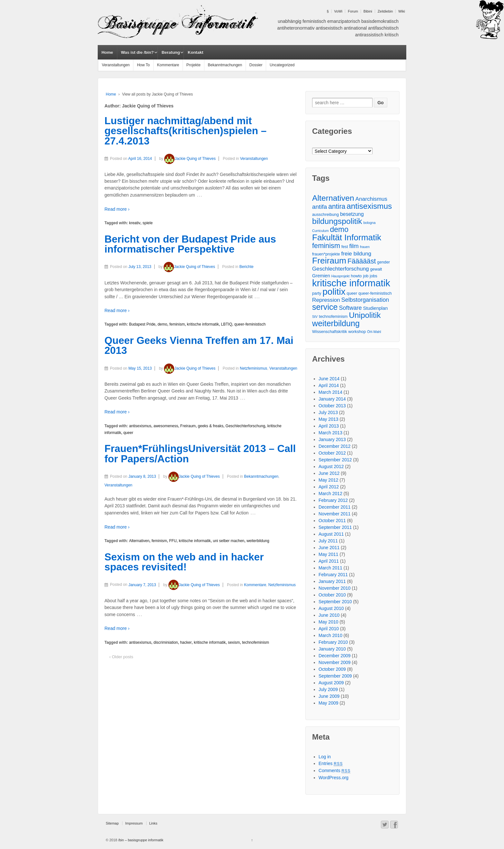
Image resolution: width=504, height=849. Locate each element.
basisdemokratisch (380, 21)
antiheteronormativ (296, 28)
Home (107, 52)
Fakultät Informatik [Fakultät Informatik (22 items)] (347, 238)
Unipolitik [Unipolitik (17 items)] (365, 315)
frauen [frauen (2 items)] (365, 247)
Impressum (134, 823)
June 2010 (329, 615)
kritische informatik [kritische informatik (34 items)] (351, 283)
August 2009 (331, 683)
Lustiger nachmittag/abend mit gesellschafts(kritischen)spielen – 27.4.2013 (185, 131)
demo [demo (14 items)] (339, 230)
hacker (186, 642)
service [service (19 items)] (325, 307)
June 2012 (329, 473)
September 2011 (335, 527)
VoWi (338, 11)
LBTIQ (227, 324)
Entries (331, 763)
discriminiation (166, 642)
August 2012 (331, 466)
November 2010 (335, 588)
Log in (325, 757)
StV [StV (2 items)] (315, 317)
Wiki (402, 11)
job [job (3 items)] (366, 276)
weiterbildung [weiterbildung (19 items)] (336, 323)
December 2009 (335, 656)
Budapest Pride (142, 324)
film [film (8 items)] (354, 246)
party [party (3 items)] (317, 293)
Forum (353, 11)
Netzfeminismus (253, 368)
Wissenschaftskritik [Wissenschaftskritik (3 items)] (330, 332)
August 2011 (331, 534)
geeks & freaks (211, 426)
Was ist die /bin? (137, 52)
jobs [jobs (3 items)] (373, 276)
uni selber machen (229, 541)
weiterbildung (258, 541)
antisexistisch (329, 28)
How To (143, 65)
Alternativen (139, 541)
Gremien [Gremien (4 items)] (321, 276)
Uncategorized (282, 65)
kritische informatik (203, 324)
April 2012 (329, 487)
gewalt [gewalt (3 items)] (376, 269)
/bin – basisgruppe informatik (140, 840)
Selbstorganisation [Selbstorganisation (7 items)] (365, 300)
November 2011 (335, 514)
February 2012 (333, 500)
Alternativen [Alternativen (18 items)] (333, 198)
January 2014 (332, 399)
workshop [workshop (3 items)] (357, 332)
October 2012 (332, 453)
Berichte (247, 267)
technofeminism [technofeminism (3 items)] (333, 316)
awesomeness (166, 426)
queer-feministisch (250, 324)
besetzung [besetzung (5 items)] (352, 214)
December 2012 (335, 446)
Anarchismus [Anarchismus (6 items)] (371, 199)
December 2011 (335, 507)
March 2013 (330, 433)
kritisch (392, 35)
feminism (177, 324)
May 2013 (328, 419)
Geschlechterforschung (245, 426)
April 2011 (329, 561)
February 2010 (333, 642)
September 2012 (335, 460)
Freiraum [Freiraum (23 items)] (329, 261)
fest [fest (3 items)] (345, 247)
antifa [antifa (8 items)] (319, 207)
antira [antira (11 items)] (337, 206)
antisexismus (140, 426)
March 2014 (330, 392)
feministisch (314, 21)
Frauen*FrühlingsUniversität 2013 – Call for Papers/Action (200, 454)
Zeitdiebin (385, 11)
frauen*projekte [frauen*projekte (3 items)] (326, 254)
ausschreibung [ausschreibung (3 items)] (325, 214)
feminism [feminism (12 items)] (326, 246)
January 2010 (332, 649)
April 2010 (329, 629)
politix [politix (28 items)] (334, 292)
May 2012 (328, 480)
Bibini (368, 11)
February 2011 (333, 575)
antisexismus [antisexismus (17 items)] (369, 206)
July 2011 (328, 541)
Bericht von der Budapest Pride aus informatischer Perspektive (190, 244)
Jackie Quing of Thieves (190, 159)
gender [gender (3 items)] (383, 262)
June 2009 (329, 696)
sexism (234, 642)
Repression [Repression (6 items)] (326, 300)
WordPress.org (333, 778)
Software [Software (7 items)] (350, 308)
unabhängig (289, 21)
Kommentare (168, 65)
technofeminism (256, 642)
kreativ (135, 223)
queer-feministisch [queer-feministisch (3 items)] (375, 293)
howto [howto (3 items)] (356, 276)
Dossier (256, 65)
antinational (355, 28)
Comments (335, 771)
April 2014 (329, 385)
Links (153, 823)
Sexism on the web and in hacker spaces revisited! (184, 562)
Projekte (194, 65)
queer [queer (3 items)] (352, 293)
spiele (147, 223)
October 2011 (332, 521)
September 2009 (335, 676)
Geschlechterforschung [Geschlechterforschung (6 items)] (341, 269)
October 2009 (332, 669)
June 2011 (329, 548)
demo (162, 324)
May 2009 (328, 703)
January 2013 (332, 439)
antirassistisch (369, 35)
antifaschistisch (383, 28)
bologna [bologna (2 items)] (369, 223)
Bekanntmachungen (225, 65)
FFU (173, 541)
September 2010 (335, 602)
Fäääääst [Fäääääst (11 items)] (362, 261)
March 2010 (330, 635)
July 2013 (328, 412)
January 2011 (332, 581)
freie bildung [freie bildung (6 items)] (356, 254)
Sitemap (112, 823)
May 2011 (328, 554)
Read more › (117, 209)
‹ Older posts (121, 657)
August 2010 (331, 608)
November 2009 (335, 662)
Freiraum (188, 426)
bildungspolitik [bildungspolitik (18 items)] (337, 221)
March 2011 (330, 568)
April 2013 (329, 426)
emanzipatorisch (344, 21)
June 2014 (329, 379)
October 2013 (332, 406)
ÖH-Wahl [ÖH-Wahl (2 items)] (374, 332)
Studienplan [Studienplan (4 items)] (376, 308)
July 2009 (328, 689)
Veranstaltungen (116, 65)
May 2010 (328, 622)
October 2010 (332, 595)
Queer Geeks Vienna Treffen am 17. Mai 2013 (199, 346)
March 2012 (330, 494)
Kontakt (195, 52)
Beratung (171, 52)
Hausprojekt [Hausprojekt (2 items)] (341, 276)
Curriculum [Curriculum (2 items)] (320, 231)
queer (128, 433)
